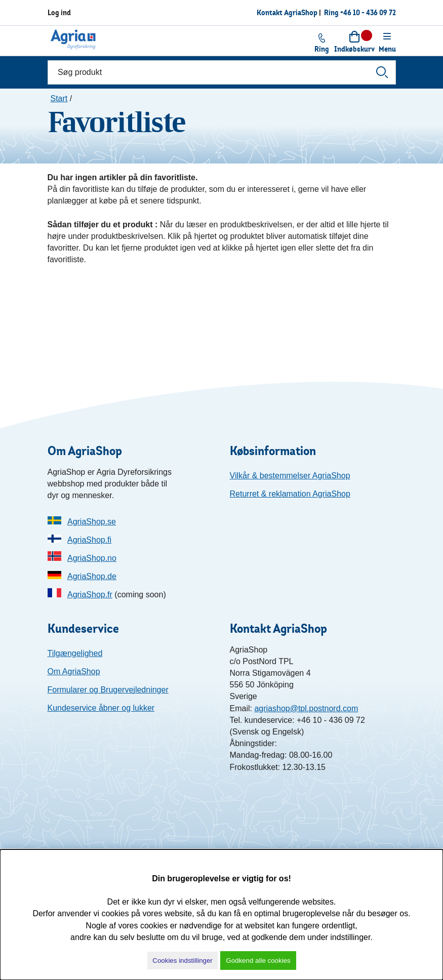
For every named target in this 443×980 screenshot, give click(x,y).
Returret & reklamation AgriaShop (290, 494)
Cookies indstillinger (183, 961)
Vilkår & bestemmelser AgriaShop (290, 476)
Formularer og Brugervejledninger (108, 690)
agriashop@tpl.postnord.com (306, 708)
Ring (332, 12)
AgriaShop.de (92, 576)
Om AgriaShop (74, 671)
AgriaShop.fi (89, 540)
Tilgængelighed (75, 653)
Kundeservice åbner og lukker (101, 708)
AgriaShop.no (92, 558)
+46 (368, 12)
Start (59, 98)
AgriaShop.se (92, 522)
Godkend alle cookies (258, 961)
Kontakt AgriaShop (287, 12)
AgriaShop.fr (90, 595)
